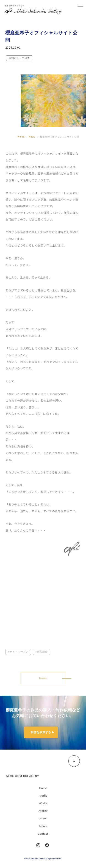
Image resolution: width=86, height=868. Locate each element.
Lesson (43, 818)
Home (43, 788)
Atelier (43, 811)
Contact (43, 834)
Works (43, 803)
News (43, 826)
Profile (43, 796)
